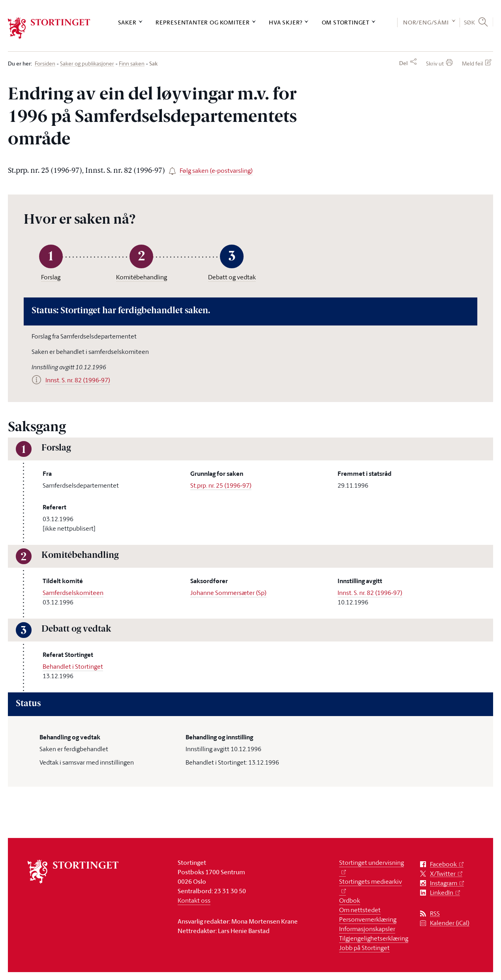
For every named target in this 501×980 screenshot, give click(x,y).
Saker (127, 22)
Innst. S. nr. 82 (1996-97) (370, 593)
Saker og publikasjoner (87, 64)
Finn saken (132, 64)
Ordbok (350, 900)
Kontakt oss (194, 900)
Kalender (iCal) (450, 923)
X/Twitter (443, 874)
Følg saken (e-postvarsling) (216, 170)
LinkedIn (442, 893)
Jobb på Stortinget (364, 948)
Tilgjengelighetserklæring (374, 938)
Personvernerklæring (368, 919)
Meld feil (472, 63)
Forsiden (45, 64)
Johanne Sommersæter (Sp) (228, 593)
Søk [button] (470, 22)
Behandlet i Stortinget (73, 666)
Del (403, 63)
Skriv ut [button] (435, 63)
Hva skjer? (286, 22)
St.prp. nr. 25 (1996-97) (221, 485)
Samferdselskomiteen (73, 593)
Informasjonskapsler (367, 929)
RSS (435, 914)
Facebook (443, 864)
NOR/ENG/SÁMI (426, 22)
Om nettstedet (360, 910)
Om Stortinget (346, 22)
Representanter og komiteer (203, 22)
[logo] (49, 28)
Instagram (444, 883)
